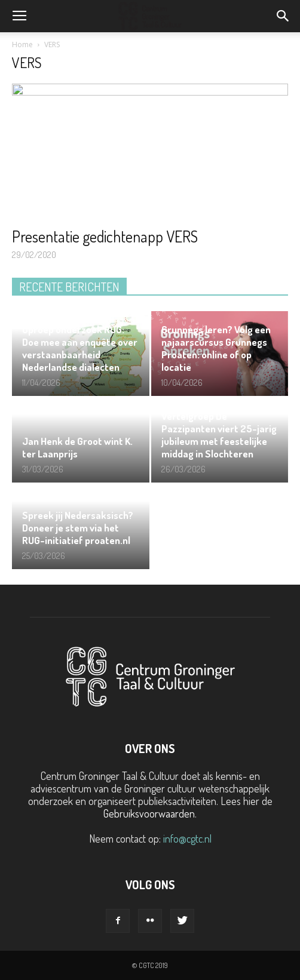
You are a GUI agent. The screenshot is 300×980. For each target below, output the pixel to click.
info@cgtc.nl (187, 838)
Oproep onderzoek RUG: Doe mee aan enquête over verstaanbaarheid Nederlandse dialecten (80, 348)
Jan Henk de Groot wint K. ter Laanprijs (77, 447)
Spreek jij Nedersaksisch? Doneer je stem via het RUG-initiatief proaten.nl (78, 528)
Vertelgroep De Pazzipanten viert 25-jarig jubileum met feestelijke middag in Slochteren (219, 435)
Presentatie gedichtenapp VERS (105, 236)
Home (22, 44)
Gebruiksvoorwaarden (149, 813)
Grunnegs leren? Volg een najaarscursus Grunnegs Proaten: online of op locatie (216, 348)
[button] (283, 16)
